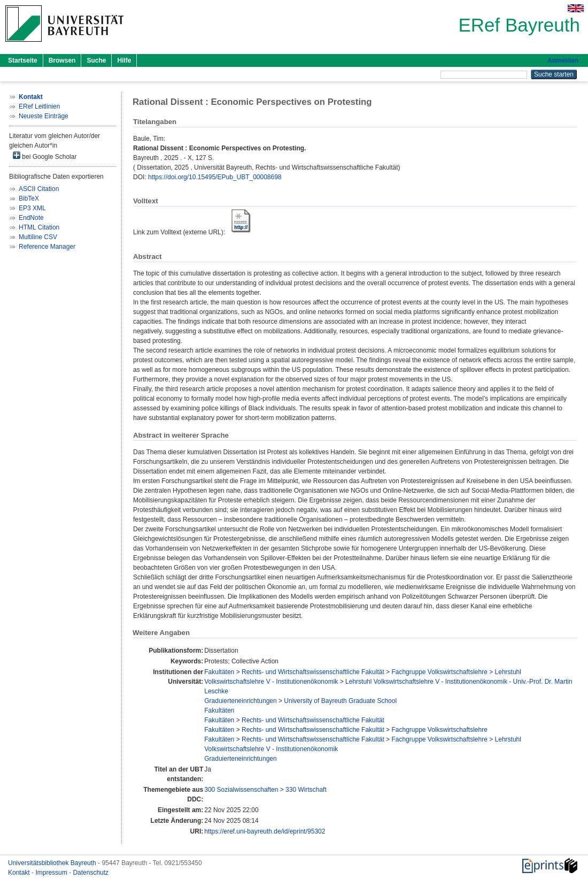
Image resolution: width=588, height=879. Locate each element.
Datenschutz (91, 873)
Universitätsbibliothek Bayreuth (53, 863)
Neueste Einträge (44, 116)
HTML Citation (39, 227)
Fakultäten (219, 672)
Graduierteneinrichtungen (240, 701)
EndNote (31, 218)
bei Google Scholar (45, 156)
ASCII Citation (39, 189)
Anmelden (563, 60)
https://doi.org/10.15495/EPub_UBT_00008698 (215, 177)
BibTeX (29, 198)
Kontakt (20, 873)
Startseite (23, 60)
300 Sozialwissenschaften (241, 790)
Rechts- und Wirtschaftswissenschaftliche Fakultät (313, 672)
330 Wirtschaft (306, 790)
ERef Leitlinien (39, 106)
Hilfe (124, 60)
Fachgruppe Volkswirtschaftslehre (439, 672)
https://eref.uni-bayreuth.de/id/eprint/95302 (265, 831)
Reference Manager (47, 247)
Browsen (62, 60)
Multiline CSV (38, 237)
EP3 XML (32, 208)
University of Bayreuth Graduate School (340, 701)
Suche (96, 60)
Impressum (52, 873)
